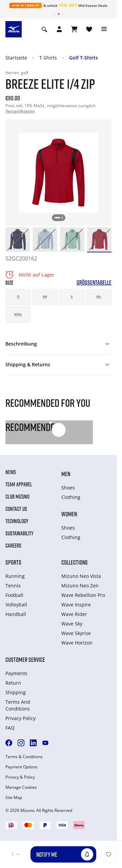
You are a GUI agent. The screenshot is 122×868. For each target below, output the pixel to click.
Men (66, 474)
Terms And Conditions (18, 705)
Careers (13, 546)
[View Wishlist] (89, 29)
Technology (17, 521)
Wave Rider (74, 614)
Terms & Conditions (24, 757)
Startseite (16, 58)
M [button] (45, 297)
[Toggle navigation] (104, 29)
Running (15, 576)
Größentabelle (94, 282)
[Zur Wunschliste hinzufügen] (108, 854)
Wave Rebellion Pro (83, 595)
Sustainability (19, 533)
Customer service (25, 660)
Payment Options (22, 767)
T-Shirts (48, 58)
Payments (16, 673)
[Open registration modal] (59, 29)
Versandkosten (20, 111)
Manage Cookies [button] (21, 787)
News (11, 472)
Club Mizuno (17, 497)
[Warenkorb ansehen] (74, 29)
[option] (18, 239)
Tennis (13, 586)
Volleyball (16, 605)
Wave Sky (72, 624)
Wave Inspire (76, 605)
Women (69, 514)
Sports (13, 562)
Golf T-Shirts (84, 58)
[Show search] (44, 29)
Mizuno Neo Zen (80, 586)
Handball (16, 614)
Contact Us (16, 509)
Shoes (68, 488)
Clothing (71, 497)
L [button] (72, 297)
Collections (75, 562)
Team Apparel (19, 484)
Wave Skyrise (76, 633)
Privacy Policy (21, 718)
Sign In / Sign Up (26, 5)
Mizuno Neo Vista (81, 576)
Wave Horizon (77, 643)
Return (13, 683)
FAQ (10, 728)
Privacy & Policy (20, 777)
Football (14, 595)
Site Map (14, 798)
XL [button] (99, 297)
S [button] (18, 297)
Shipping (16, 692)
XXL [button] (18, 314)
